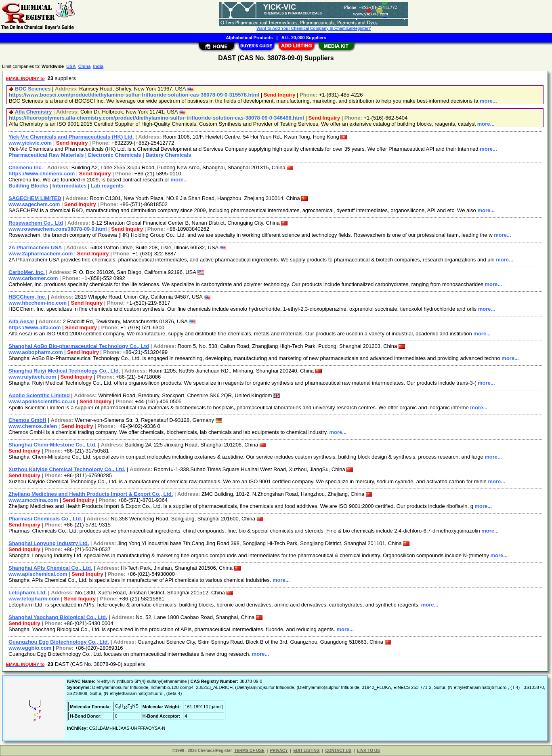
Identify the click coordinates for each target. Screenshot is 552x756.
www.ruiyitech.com (32, 377)
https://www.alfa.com (35, 327)
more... (488, 101)
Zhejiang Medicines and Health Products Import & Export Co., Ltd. (91, 494)
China (85, 66)
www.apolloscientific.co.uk (42, 401)
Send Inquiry (280, 95)
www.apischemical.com (38, 574)
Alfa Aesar (21, 321)
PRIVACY (279, 751)
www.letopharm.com (34, 599)
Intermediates (70, 186)
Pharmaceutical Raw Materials (46, 155)
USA (71, 66)
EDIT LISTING (307, 751)
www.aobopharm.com (36, 352)
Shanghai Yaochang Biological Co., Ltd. (58, 617)
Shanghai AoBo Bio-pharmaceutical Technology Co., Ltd (79, 346)
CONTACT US (338, 751)
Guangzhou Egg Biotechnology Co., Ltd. (59, 642)
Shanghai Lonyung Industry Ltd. (49, 543)
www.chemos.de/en (33, 426)
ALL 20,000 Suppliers (304, 38)
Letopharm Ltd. (28, 593)
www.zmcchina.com (33, 500)
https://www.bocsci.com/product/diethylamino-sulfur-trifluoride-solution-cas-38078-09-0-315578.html (134, 95)
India (98, 66)
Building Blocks (28, 186)
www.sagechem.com (34, 204)
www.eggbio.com (30, 648)
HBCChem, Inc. (27, 297)
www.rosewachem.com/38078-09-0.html (58, 229)
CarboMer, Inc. (27, 272)
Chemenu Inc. (26, 167)
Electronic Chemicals (115, 155)
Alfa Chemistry (34, 112)
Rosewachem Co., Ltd (36, 223)
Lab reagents (107, 186)
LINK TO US (368, 751)
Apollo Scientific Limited (39, 395)
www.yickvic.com (30, 143)
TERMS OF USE (249, 751)
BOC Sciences (33, 89)
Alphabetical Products (249, 38)
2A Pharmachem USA (35, 247)
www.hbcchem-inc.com (38, 303)
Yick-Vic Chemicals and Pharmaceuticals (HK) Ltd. (71, 137)
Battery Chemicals (168, 155)
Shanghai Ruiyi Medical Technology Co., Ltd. (64, 371)
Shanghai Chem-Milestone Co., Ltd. (52, 445)
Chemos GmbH (27, 420)
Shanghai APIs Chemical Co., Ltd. (50, 568)
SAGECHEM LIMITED (35, 198)
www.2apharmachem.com (41, 254)
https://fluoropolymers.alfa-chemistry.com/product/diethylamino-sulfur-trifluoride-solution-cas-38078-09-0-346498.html (156, 118)
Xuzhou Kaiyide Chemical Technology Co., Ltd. (67, 469)
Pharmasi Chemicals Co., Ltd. (45, 519)
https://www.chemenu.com (42, 174)
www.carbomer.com (33, 278)
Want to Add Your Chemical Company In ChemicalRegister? (314, 28)
